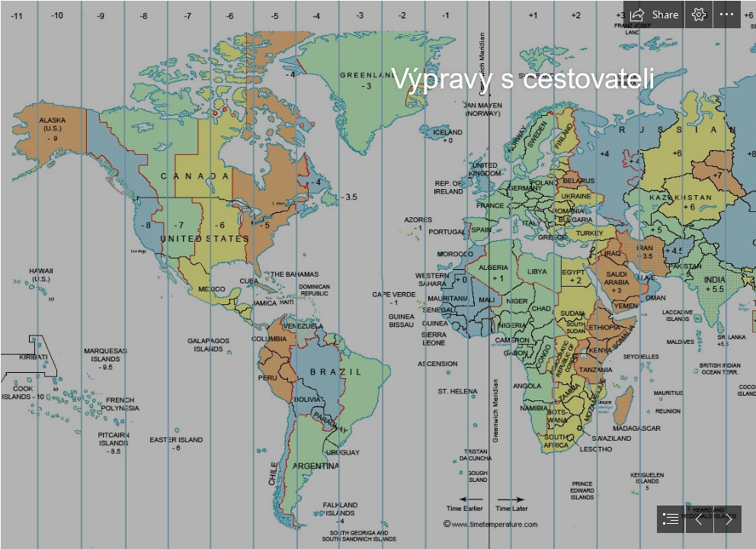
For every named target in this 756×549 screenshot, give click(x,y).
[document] (378, 274)
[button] (654, 14)
